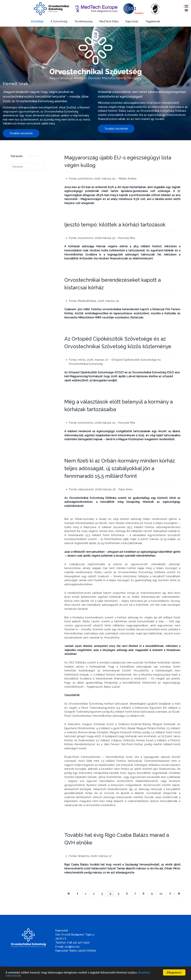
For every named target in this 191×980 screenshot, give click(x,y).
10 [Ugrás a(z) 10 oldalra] (161, 894)
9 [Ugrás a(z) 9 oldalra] (152, 894)
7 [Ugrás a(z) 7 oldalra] (135, 894)
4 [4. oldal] (110, 894)
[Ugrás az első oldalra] (69, 894)
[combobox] (27, 167)
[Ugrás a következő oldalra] (170, 894)
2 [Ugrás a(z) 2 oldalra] (94, 894)
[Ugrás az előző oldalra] (78, 894)
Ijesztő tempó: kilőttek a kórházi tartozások (115, 225)
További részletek (21, 133)
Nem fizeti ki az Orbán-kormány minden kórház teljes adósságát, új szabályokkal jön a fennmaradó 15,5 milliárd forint (120, 468)
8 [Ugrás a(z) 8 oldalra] (144, 894)
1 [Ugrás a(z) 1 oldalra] (86, 894)
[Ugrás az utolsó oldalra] (179, 894)
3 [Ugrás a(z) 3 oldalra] (102, 894)
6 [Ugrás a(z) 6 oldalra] (127, 894)
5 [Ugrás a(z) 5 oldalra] (119, 894)
